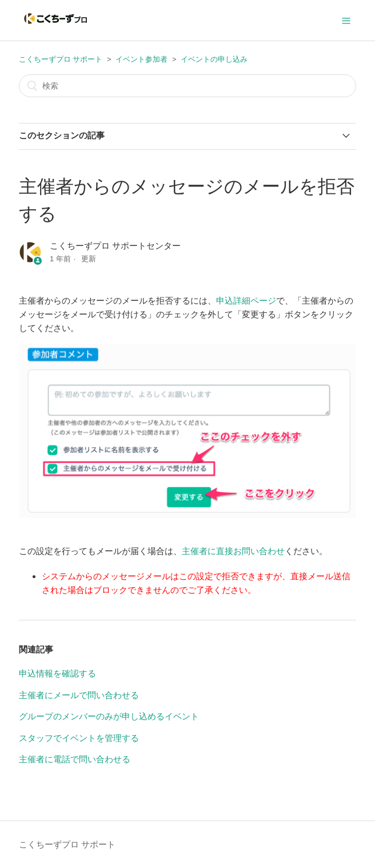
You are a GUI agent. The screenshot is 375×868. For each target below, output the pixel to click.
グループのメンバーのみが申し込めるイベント (109, 716)
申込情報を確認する (57, 673)
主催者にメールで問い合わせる (79, 695)
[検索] (187, 86)
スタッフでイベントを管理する (79, 738)
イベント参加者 (141, 59)
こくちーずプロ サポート (61, 59)
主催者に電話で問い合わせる (75, 759)
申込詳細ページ (246, 300)
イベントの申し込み (214, 59)
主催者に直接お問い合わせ (233, 551)
